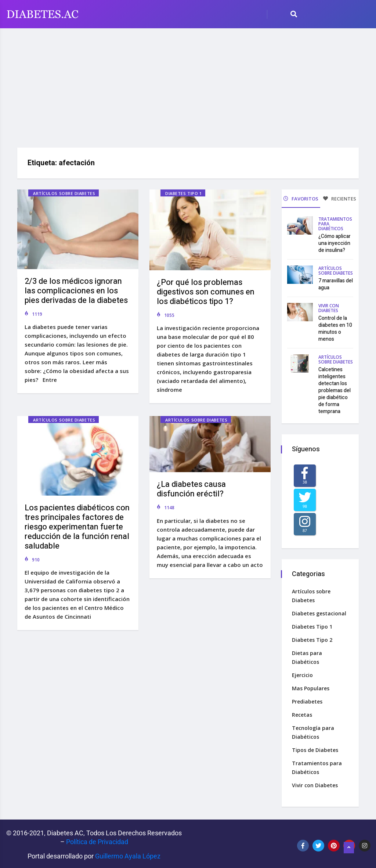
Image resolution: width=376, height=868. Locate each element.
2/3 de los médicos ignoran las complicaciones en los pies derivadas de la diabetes (76, 291)
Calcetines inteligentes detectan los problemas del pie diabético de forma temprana (335, 390)
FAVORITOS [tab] (301, 199)
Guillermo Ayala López (128, 854)
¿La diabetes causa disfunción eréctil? (191, 487)
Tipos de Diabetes (316, 748)
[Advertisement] (188, 85)
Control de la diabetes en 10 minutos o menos (335, 328)
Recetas (303, 713)
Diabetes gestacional (320, 612)
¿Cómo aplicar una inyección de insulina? (335, 243)
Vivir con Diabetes (329, 307)
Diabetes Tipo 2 (313, 638)
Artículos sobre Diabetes (64, 193)
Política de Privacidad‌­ (97, 840)
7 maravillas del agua (336, 283)
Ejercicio (303, 673)
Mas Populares (311, 686)
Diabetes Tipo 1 (183, 193)
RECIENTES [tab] (340, 199)
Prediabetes (308, 700)
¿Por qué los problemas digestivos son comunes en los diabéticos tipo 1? (206, 292)
